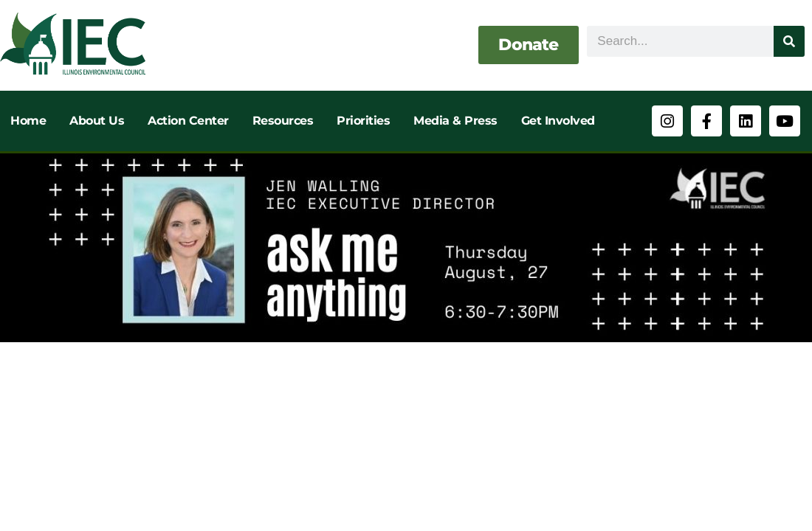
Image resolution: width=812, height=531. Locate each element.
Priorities (363, 121)
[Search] (789, 41)
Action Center (188, 121)
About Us (97, 121)
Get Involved (558, 121)
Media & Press (455, 121)
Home (28, 121)
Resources (283, 121)
